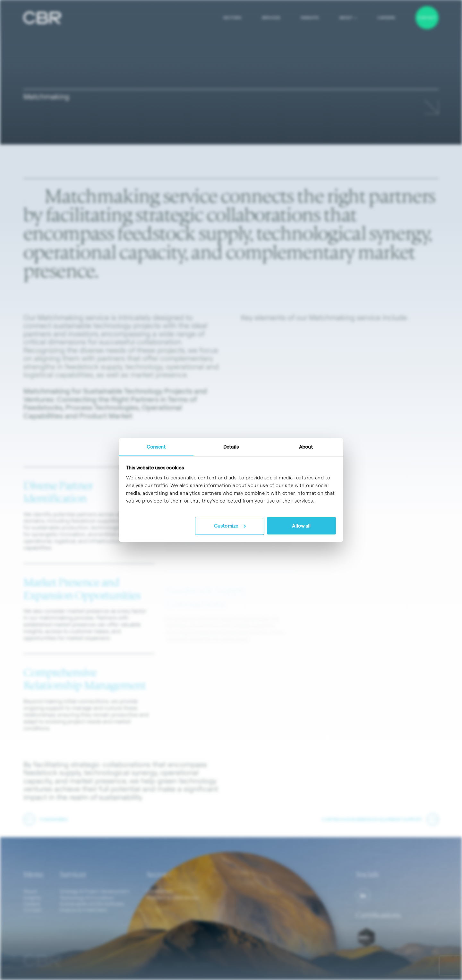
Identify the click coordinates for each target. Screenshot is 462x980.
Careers (386, 17)
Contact (427, 17)
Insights (310, 17)
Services (271, 17)
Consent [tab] (156, 447)
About (348, 17)
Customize (230, 525)
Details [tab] (231, 447)
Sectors (232, 17)
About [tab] (306, 447)
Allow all (301, 525)
